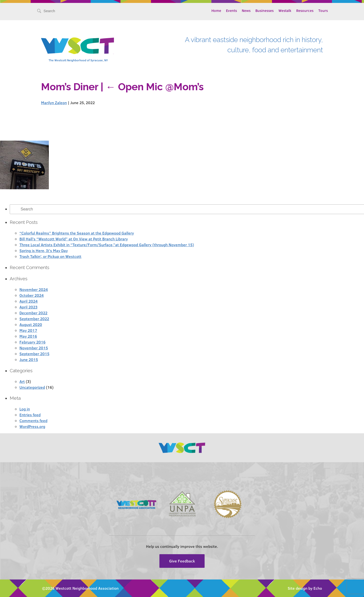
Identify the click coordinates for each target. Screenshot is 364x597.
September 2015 (34, 354)
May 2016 (28, 336)
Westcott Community (78, 46)
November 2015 (34, 348)
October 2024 (32, 295)
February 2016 (32, 342)
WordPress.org (32, 426)
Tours (323, 10)
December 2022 (33, 313)
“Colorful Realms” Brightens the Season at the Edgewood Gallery (77, 233)
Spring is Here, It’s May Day (44, 250)
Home (216, 10)
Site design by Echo (305, 588)
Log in (25, 409)
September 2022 (34, 319)
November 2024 (34, 289)
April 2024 (29, 301)
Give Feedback (182, 561)
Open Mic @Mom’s (155, 87)
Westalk (285, 10)
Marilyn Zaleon (54, 103)
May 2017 (28, 330)
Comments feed (33, 421)
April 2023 (28, 307)
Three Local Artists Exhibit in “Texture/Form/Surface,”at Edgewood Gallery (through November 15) (107, 245)
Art (22, 381)
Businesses (264, 10)
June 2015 (29, 359)
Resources (305, 10)
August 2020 (31, 324)
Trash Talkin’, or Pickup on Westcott (50, 256)
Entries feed (30, 415)
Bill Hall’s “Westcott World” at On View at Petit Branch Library (74, 239)
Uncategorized (32, 387)
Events (231, 10)
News (246, 10)
